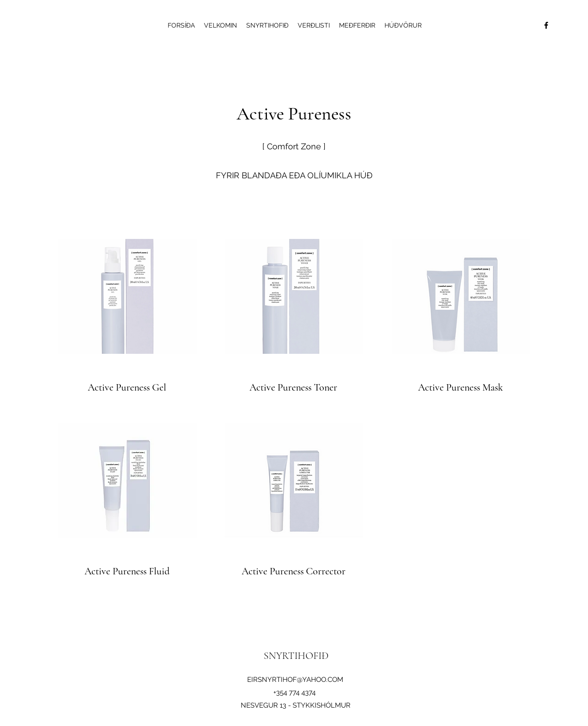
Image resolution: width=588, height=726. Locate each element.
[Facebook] (546, 25)
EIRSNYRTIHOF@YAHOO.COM (295, 680)
